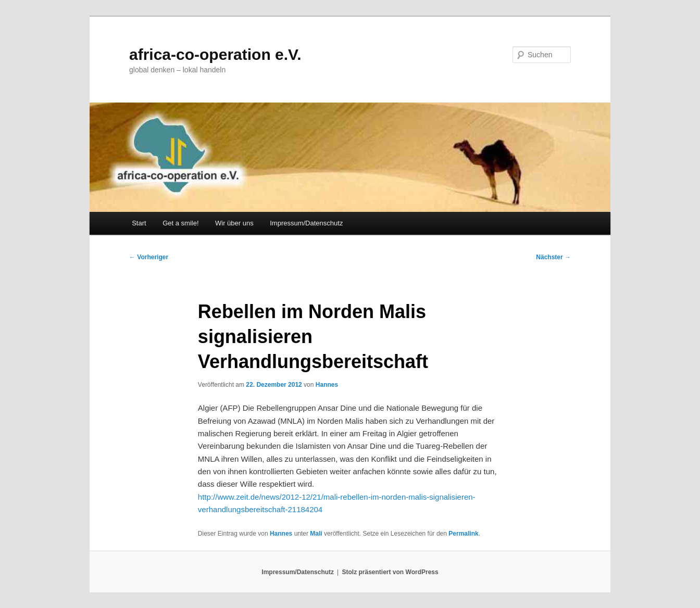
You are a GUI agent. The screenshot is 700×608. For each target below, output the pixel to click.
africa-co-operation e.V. (215, 54)
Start (139, 223)
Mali (316, 534)
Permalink (463, 534)
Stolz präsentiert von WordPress (390, 572)
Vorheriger (149, 257)
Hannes (327, 385)
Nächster (553, 257)
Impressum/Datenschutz (306, 223)
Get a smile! (180, 223)
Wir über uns (234, 223)
